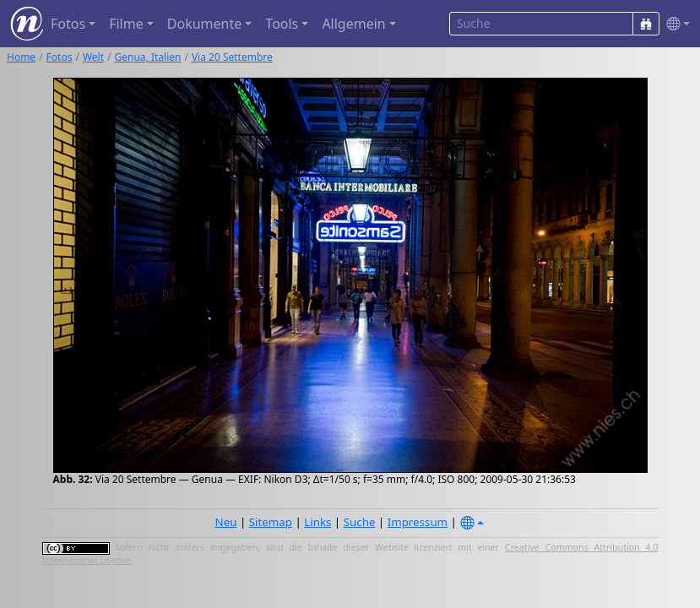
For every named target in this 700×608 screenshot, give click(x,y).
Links (317, 522)
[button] (675, 24)
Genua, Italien (148, 57)
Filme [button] (126, 24)
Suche (360, 522)
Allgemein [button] (353, 24)
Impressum (418, 522)
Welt (93, 57)
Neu (226, 522)
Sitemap (271, 522)
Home (21, 57)
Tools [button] (282, 24)
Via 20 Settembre (232, 57)
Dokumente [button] (204, 24)
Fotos (60, 57)
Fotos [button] (68, 24)
